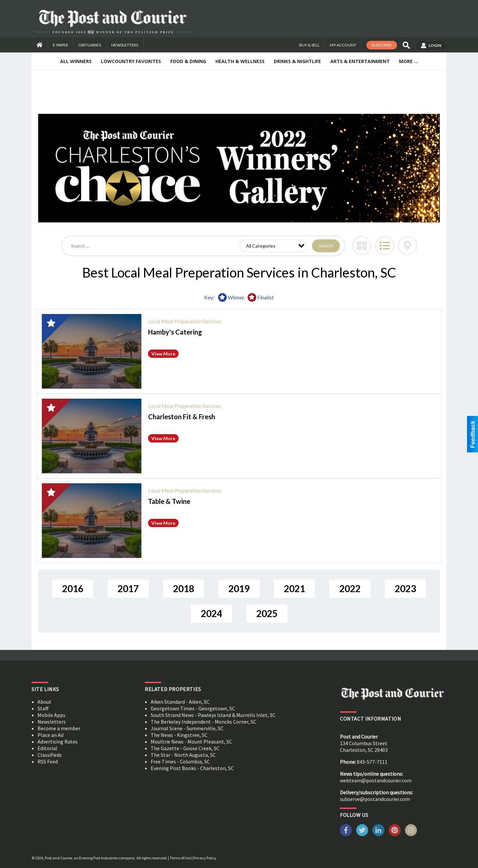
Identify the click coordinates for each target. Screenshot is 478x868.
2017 (128, 589)
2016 (73, 589)
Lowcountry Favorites (131, 61)
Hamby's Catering (175, 332)
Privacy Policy (205, 858)
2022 (350, 589)
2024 (211, 613)
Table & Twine (169, 501)
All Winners (76, 61)
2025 (267, 613)
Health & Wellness (240, 61)
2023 (405, 589)
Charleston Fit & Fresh (182, 417)
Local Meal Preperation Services (185, 321)
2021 (294, 589)
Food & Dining (188, 61)
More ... (408, 61)
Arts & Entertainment (360, 61)
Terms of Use (180, 858)
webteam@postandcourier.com (376, 780)
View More (163, 354)
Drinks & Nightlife (297, 61)
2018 (184, 589)
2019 (239, 589)
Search (326, 245)
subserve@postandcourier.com (375, 799)
